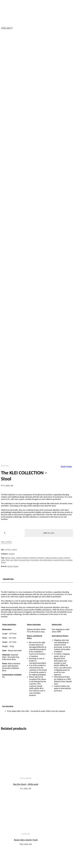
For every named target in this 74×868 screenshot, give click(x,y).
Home (8, 779)
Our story (9, 781)
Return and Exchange (9, 716)
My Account (7, 562)
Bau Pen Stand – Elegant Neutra (24, 526)
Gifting (13, 830)
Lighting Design (16, 848)
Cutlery (18, 807)
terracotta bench (46, 136)
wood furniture (59, 136)
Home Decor (20, 816)
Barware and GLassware (25, 811)
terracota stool (24, 136)
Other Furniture (22, 800)
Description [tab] (8, 155)
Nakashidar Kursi (24, 471)
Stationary (24, 354)
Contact (9, 852)
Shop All (14, 834)
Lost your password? (9, 771)
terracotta (35, 136)
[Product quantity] (12, 109)
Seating (5, 41)
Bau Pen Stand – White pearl (23, 360)
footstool (33, 133)
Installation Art (16, 843)
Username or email (9, 758)
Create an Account (21, 753)
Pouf (8, 136)
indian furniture (51, 133)
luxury (61, 133)
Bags (17, 823)
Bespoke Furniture (18, 839)
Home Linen (20, 827)
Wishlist (5, 578)
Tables (18, 795)
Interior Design (16, 846)
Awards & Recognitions (15, 850)
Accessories (15, 813)
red (11, 136)
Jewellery (19, 820)
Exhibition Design (17, 841)
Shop (3, 548)
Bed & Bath (20, 825)
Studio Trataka (66, 42)
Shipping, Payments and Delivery (14, 720)
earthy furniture (22, 133)
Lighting (14, 832)
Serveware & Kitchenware (25, 804)
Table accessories (22, 809)
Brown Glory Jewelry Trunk (24, 415)
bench (8, 133)
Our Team (14, 786)
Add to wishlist (6, 118)
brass (13, 133)
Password (5, 763)
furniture (41, 133)
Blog (7, 855)
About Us (14, 784)
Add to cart (49, 109)
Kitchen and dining (18, 802)
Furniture (14, 790)
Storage (24, 409)
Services (9, 836)
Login (4, 768)
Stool (16, 136)
